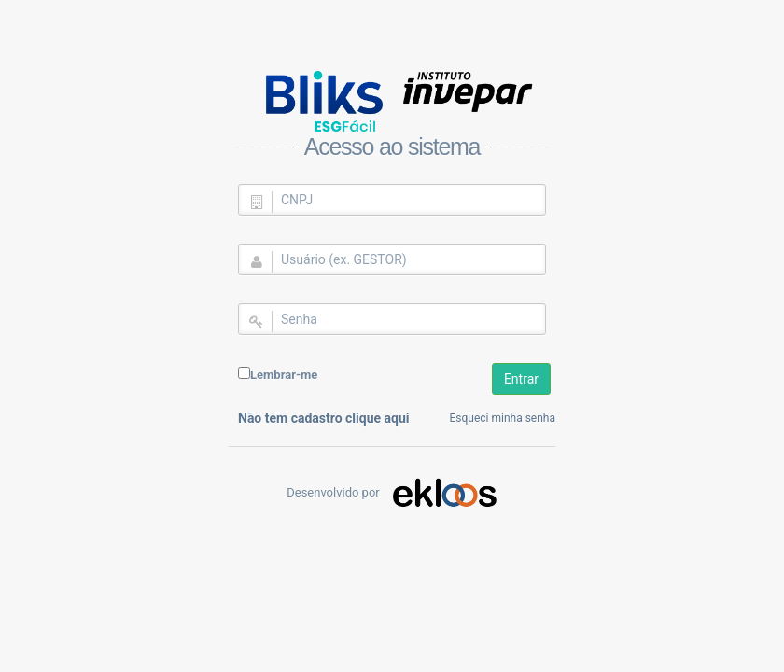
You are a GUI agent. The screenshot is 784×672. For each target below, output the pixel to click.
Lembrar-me (284, 375)
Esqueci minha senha (503, 418)
